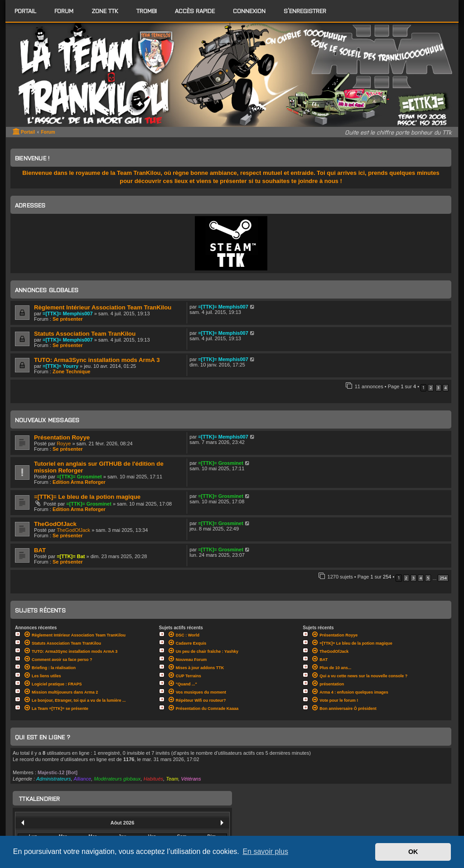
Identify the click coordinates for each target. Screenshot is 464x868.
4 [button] (446, 388)
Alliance (83, 779)
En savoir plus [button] (265, 851)
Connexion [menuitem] (249, 11)
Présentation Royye (62, 437)
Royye (64, 444)
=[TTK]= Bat (71, 556)
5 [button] (428, 578)
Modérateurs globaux (117, 779)
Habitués (153, 779)
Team (172, 779)
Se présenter (68, 319)
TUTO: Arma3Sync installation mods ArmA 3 (97, 360)
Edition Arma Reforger (79, 482)
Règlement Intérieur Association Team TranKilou (103, 307)
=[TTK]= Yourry (60, 366)
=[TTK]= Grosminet (79, 477)
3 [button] (438, 388)
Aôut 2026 (123, 823)
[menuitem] (64, 11)
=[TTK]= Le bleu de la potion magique (87, 497)
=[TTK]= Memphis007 (68, 313)
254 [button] (443, 578)
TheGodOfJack (55, 524)
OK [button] (413, 852)
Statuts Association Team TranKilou (85, 334)
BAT (40, 550)
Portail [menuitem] (25, 11)
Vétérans (191, 779)
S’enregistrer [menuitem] (305, 11)
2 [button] (431, 388)
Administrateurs (53, 779)
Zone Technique (72, 371)
